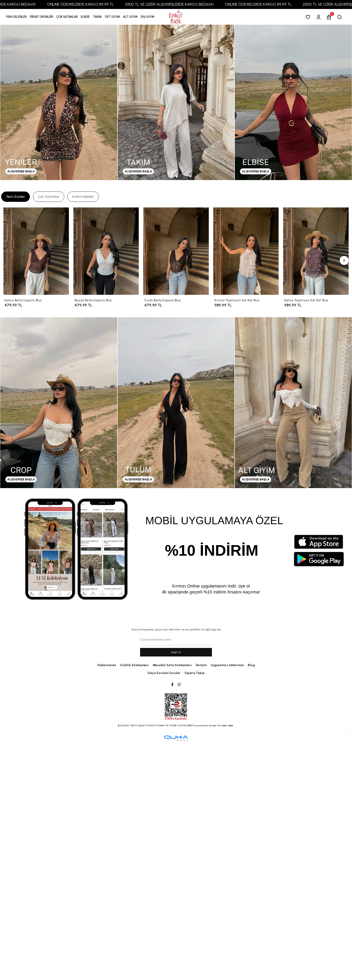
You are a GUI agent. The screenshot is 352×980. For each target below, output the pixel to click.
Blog (251, 665)
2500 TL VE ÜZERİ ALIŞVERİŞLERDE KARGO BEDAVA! (179, 4)
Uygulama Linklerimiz (227, 665)
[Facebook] (172, 685)
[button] (42, 17)
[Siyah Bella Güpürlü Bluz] (176, 251)
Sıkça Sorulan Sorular (164, 673)
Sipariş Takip (195, 673)
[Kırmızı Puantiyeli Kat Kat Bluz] (246, 251)
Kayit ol (176, 652)
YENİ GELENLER (16, 17)
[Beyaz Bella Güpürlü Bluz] (106, 251)
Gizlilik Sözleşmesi (134, 665)
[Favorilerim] (309, 17)
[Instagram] (179, 685)
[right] (344, 260)
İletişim (201, 665)
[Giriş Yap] (319, 17)
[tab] (15, 197)
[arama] (340, 17)
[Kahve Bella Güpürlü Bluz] (36, 251)
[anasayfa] (176, 17)
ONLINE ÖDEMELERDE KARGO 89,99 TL (90, 4)
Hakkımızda (107, 665)
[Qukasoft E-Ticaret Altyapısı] (176, 738)
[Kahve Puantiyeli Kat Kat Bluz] (316, 251)
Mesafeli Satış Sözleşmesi (172, 665)
